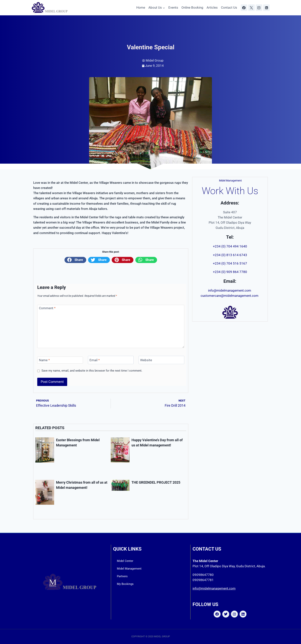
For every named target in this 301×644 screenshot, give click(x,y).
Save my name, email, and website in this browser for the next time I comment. (92, 371)
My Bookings (125, 584)
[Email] (111, 360)
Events (173, 7)
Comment (47, 308)
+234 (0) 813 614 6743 (230, 255)
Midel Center (125, 561)
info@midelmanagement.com (230, 290)
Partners (122, 576)
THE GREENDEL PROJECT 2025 (156, 482)
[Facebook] (244, 8)
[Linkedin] (266, 8)
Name (44, 360)
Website (146, 360)
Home (141, 7)
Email (95, 360)
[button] (75, 260)
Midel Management (129, 569)
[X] (251, 8)
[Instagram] (259, 8)
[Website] (161, 360)
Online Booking (192, 7)
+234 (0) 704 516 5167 (230, 263)
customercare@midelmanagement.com (230, 296)
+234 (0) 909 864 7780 (230, 272)
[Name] (60, 360)
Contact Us (229, 7)
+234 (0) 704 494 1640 (230, 246)
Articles (212, 7)
